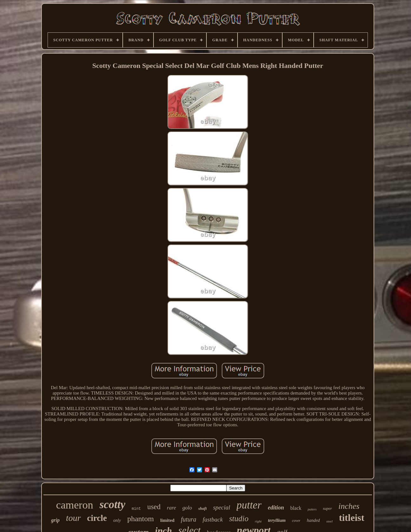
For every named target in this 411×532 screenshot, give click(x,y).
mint (136, 509)
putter (249, 505)
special (222, 507)
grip (55, 520)
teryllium (277, 520)
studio (239, 519)
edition (276, 508)
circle (97, 518)
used (154, 507)
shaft (202, 508)
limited (167, 520)
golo (187, 508)
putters (312, 509)
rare (171, 508)
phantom (140, 519)
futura (189, 519)
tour (73, 518)
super (327, 508)
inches (349, 506)
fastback (213, 519)
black (296, 508)
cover (296, 521)
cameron (75, 505)
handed (313, 520)
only (117, 520)
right (258, 521)
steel (329, 521)
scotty (113, 505)
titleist (352, 518)
